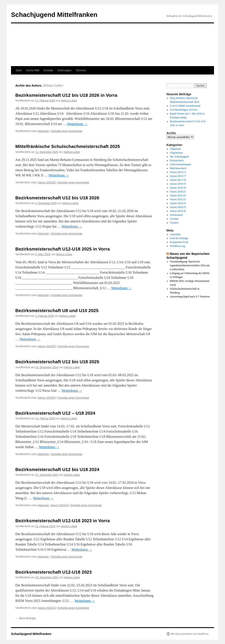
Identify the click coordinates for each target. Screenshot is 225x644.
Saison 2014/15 (178, 172)
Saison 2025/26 (47, 182)
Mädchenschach (178, 168)
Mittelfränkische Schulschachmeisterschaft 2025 (68, 146)
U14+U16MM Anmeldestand (185, 106)
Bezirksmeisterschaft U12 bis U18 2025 (57, 362)
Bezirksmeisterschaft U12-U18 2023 (54, 572)
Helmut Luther (53, 85)
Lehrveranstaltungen (181, 164)
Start (19, 70)
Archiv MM (32, 70)
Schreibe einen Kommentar (67, 131)
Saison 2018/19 (178, 184)
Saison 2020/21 (178, 192)
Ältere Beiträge (26, 618)
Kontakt (48, 70)
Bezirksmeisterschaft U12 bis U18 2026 (57, 198)
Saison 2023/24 (59, 505)
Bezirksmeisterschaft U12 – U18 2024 (55, 413)
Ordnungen (64, 70)
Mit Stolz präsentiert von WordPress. (190, 634)
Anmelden (175, 234)
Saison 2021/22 (178, 195)
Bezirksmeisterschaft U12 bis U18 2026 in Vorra (66, 95)
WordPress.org (177, 246)
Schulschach (176, 215)
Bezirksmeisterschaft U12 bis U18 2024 (57, 469)
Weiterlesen (77, 124)
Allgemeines (177, 153)
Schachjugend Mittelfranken (54, 15)
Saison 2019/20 (178, 188)
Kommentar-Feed (179, 242)
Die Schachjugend (179, 157)
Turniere (174, 223)
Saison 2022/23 (47, 608)
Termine (81, 70)
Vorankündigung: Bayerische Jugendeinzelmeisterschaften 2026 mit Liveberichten (190, 265)
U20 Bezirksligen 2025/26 (184, 110)
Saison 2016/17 (178, 176)
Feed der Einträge (179, 238)
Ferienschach (177, 160)
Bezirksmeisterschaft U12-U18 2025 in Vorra (63, 249)
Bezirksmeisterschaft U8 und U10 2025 (57, 310)
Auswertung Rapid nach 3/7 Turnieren (190, 297)
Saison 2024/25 (47, 346)
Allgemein (43, 131)
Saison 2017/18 (178, 180)
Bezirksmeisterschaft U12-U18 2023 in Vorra (63, 521)
